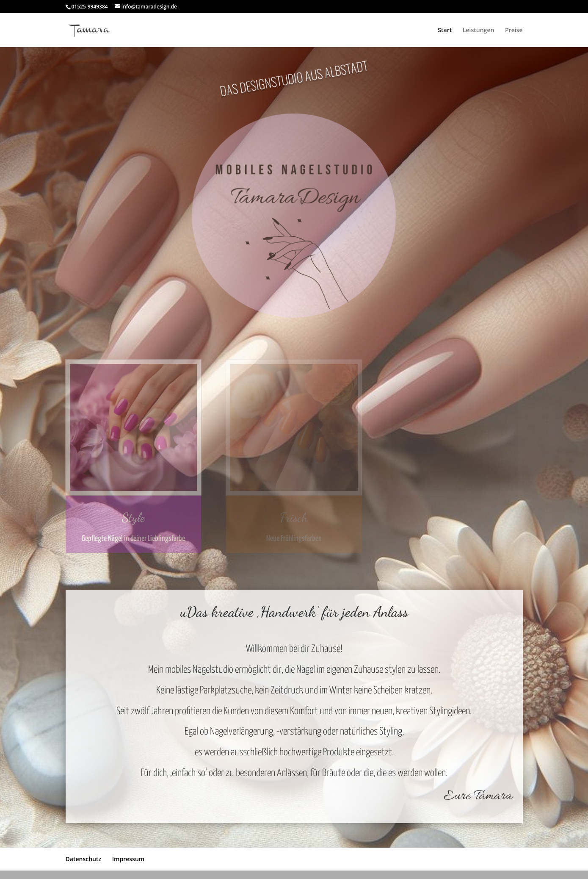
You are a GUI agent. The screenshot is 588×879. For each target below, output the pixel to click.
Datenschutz (84, 859)
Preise (514, 31)
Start (445, 31)
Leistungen (478, 31)
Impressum (128, 859)
